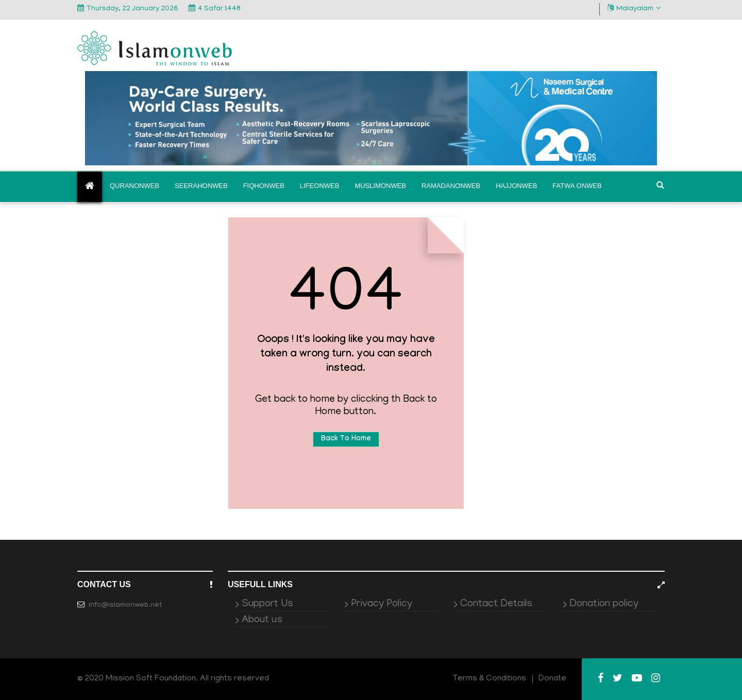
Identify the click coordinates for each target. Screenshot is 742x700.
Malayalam (634, 8)
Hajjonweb (516, 186)
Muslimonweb (380, 186)
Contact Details (496, 604)
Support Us (267, 604)
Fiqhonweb (264, 186)
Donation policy (604, 604)
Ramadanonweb (451, 186)
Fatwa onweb (577, 186)
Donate (552, 679)
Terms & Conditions (490, 679)
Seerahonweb (201, 186)
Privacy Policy (382, 604)
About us (262, 620)
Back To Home (346, 439)
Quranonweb (134, 186)
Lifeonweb (320, 186)
